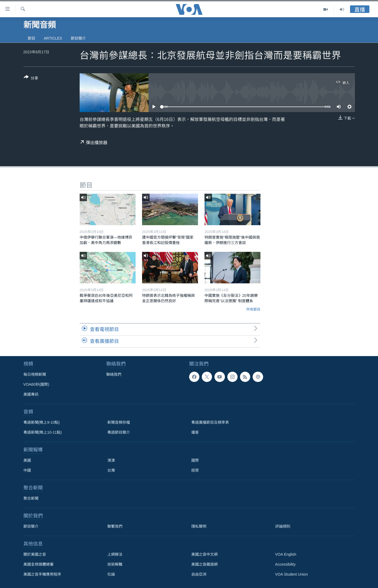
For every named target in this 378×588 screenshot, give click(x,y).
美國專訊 (31, 394)
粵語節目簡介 (119, 432)
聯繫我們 (115, 526)
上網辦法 (115, 554)
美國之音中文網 (204, 554)
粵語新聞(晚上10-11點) (43, 432)
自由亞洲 (199, 574)
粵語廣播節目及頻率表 (210, 422)
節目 (31, 38)
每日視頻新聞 (35, 374)
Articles (53, 38)
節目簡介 (78, 38)
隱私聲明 (199, 526)
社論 (111, 574)
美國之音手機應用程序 (42, 574)
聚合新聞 (31, 498)
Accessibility (285, 564)
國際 (195, 460)
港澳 (111, 460)
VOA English (286, 554)
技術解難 (115, 564)
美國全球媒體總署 (38, 564)
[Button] (31, 79)
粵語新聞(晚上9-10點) (42, 422)
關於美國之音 (35, 554)
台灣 (111, 470)
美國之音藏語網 (204, 564)
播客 (195, 432)
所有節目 (253, 309)
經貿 (195, 470)
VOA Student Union (292, 574)
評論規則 (283, 526)
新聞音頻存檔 (119, 422)
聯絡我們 (114, 374)
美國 (27, 460)
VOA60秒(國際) (36, 384)
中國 (27, 470)
